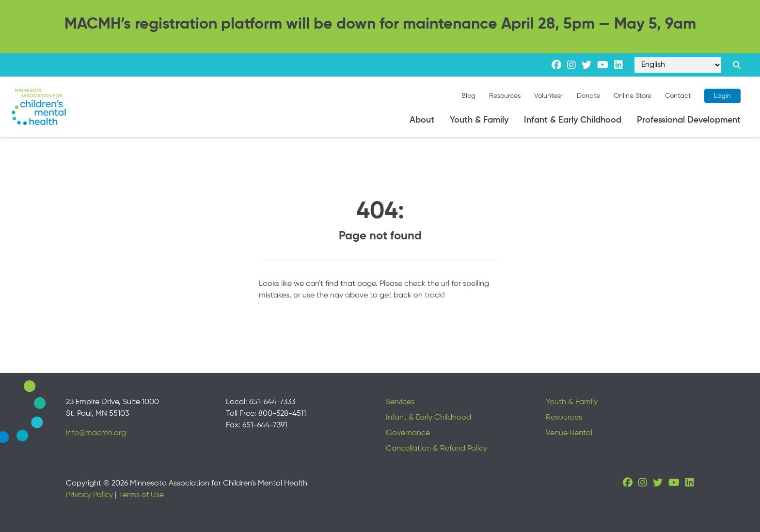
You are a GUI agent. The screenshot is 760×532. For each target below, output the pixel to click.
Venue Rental (569, 433)
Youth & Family (479, 120)
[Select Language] (678, 65)
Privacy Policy (89, 495)
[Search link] (737, 65)
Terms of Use (141, 495)
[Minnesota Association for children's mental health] (39, 107)
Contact (678, 96)
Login (722, 96)
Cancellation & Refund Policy (436, 449)
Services (400, 402)
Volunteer (549, 96)
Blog (468, 96)
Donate (588, 96)
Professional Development (689, 120)
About (422, 120)
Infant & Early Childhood (573, 120)
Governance (408, 433)
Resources (505, 96)
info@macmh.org (96, 433)
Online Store (633, 96)
